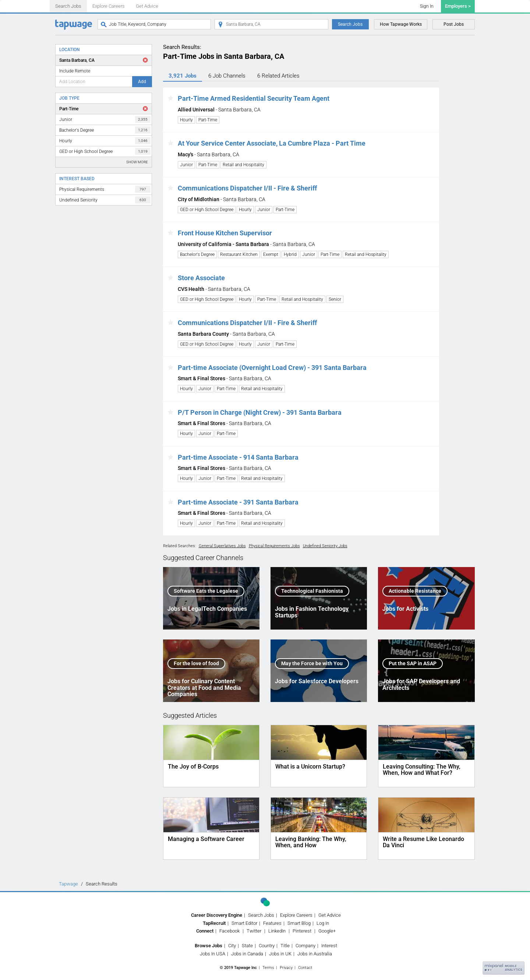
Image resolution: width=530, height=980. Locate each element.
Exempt (271, 254)
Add (142, 82)
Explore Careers (109, 6)
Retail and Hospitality (243, 165)
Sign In (427, 6)
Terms (268, 968)
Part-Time (69, 109)
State (247, 946)
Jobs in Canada (247, 954)
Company (305, 946)
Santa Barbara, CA (77, 60)
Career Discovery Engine (217, 915)
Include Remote (75, 71)
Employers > (458, 6)
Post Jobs (454, 24)
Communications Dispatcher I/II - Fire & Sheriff (247, 188)
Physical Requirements (105, 189)
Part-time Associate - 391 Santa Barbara (238, 502)
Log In (323, 923)
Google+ (327, 931)
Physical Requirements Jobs (274, 546)
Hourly (105, 141)
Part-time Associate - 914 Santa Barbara (238, 457)
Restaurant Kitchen (239, 254)
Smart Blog (299, 923)
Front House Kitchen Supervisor (225, 233)
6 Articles (278, 76)
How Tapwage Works (401, 24)
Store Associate (201, 278)
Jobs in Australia (315, 954)
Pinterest (302, 931)
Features (272, 923)
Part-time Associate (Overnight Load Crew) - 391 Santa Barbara (272, 368)
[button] (171, 98)
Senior (335, 299)
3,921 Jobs (183, 76)
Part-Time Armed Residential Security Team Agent (254, 98)
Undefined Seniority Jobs (325, 546)
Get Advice (147, 6)
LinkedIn (277, 931)
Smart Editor (244, 923)
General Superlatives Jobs (222, 546)
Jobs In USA (213, 954)
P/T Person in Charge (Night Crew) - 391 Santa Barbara (260, 412)
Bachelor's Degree (105, 130)
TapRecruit (214, 923)
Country (267, 946)
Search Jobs (68, 6)
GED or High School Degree (105, 151)
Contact (305, 968)
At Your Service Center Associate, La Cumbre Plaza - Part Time (272, 143)
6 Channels (227, 76)
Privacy (286, 968)
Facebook (229, 931)
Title (285, 946)
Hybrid (290, 254)
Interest (329, 946)
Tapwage (68, 884)
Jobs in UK (280, 954)
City (232, 946)
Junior (105, 119)
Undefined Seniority (105, 200)
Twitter (254, 931)
